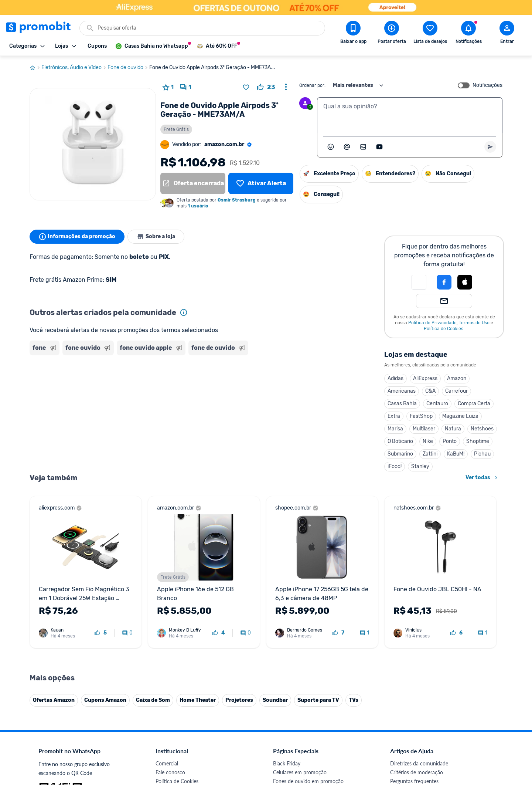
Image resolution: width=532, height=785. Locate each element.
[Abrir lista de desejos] (430, 34)
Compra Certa (474, 404)
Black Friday (287, 611)
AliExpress (425, 378)
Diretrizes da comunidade (419, 611)
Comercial (167, 611)
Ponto (450, 441)
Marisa (395, 429)
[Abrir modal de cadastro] (507, 34)
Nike (428, 441)
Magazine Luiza (460, 416)
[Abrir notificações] (468, 34)
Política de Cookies (444, 329)
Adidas (395, 378)
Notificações (487, 85)
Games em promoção (297, 638)
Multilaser (424, 429)
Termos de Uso (474, 323)
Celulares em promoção (300, 620)
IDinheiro (166, 691)
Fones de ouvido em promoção (308, 629)
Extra (394, 416)
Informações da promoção (77, 237)
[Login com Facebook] (444, 282)
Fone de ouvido (128, 68)
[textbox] (410, 115)
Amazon (457, 378)
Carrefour (456, 391)
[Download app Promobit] (353, 34)
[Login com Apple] (465, 282)
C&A (430, 391)
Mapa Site (167, 655)
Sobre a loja (156, 237)
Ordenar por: (312, 85)
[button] (419, 282)
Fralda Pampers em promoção (307, 655)
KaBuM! (456, 454)
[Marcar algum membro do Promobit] (347, 147)
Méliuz (163, 709)
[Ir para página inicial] (35, 68)
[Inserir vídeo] (379, 147)
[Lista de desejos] (261, 183)
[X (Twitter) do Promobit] (421, 734)
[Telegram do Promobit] (483, 734)
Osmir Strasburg (237, 200)
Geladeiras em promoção (301, 647)
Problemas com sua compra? (423, 638)
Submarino (400, 454)
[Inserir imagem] (363, 147)
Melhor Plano (171, 700)
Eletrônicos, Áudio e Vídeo (74, 68)
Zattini (430, 454)
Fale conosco (170, 620)
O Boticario (400, 441)
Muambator (169, 726)
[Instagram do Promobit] (442, 734)
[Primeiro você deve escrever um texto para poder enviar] (490, 147)
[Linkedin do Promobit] (463, 734)
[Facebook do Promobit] (400, 734)
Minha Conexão (173, 718)
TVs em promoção (294, 664)
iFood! (395, 466)
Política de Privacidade (432, 323)
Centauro (437, 404)
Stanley (420, 466)
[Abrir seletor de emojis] (331, 147)
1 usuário (198, 206)
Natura (453, 429)
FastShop (421, 416)
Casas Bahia (402, 404)
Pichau (482, 454)
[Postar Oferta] (392, 34)
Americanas (402, 391)
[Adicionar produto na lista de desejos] (246, 87)
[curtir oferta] (266, 87)
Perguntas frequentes (414, 629)
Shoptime (478, 441)
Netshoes (482, 429)
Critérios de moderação (417, 620)
